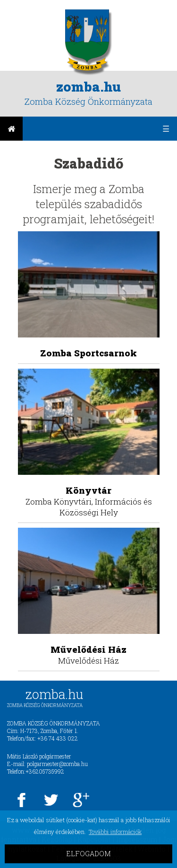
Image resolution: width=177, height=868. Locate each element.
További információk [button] (115, 832)
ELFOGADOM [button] (88, 854)
